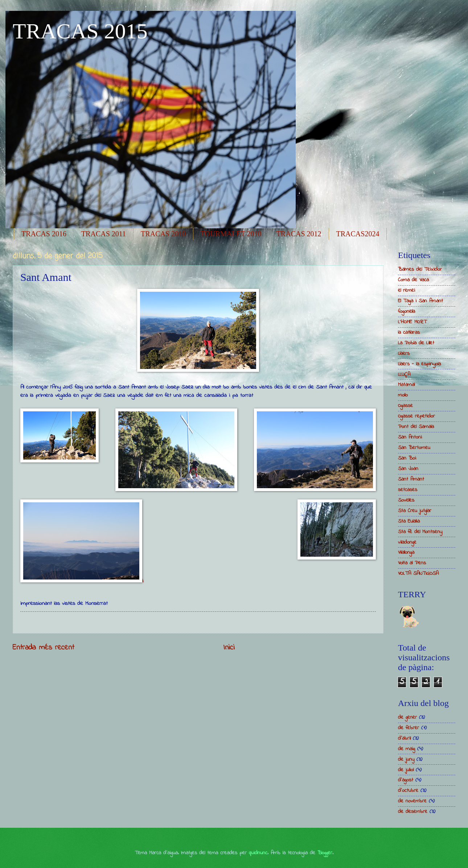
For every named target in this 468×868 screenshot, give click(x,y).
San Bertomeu (414, 448)
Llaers (404, 354)
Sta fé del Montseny (420, 532)
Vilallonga (406, 553)
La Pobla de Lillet (416, 343)
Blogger (325, 853)
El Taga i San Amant (420, 301)
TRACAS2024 (358, 234)
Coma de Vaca (413, 280)
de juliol (406, 770)
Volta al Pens (412, 563)
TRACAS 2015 (80, 31)
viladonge (407, 542)
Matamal (406, 385)
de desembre (413, 812)
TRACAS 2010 (163, 234)
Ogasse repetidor (416, 416)
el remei (407, 290)
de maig (407, 749)
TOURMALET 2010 (231, 234)
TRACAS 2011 (104, 234)
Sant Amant (411, 479)
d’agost (406, 780)
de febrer (409, 728)
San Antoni (410, 437)
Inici (229, 648)
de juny (406, 759)
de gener (407, 717)
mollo (403, 395)
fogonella (407, 312)
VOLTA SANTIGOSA (418, 574)
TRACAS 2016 (44, 234)
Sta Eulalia (409, 521)
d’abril (404, 738)
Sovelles (406, 500)
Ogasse (405, 406)
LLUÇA (404, 375)
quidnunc (258, 853)
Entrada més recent (44, 648)
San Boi (407, 458)
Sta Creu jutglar (415, 511)
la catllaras (409, 333)
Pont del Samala (416, 427)
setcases (408, 490)
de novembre (412, 801)
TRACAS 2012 (299, 234)
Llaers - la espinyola (419, 364)
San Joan (408, 469)
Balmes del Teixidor (420, 269)
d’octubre (408, 791)
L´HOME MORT (412, 322)
